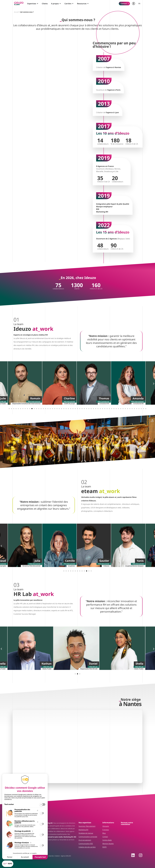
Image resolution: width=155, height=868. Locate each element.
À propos (106, 830)
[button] (1, 384)
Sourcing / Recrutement (87, 826)
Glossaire (106, 826)
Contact (105, 837)
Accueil (16, 12)
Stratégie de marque (86, 833)
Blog (104, 833)
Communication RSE (86, 844)
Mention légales (108, 844)
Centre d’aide (107, 840)
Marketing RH (83, 830)
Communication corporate (88, 837)
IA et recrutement (85, 840)
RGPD (104, 847)
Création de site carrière (87, 847)
